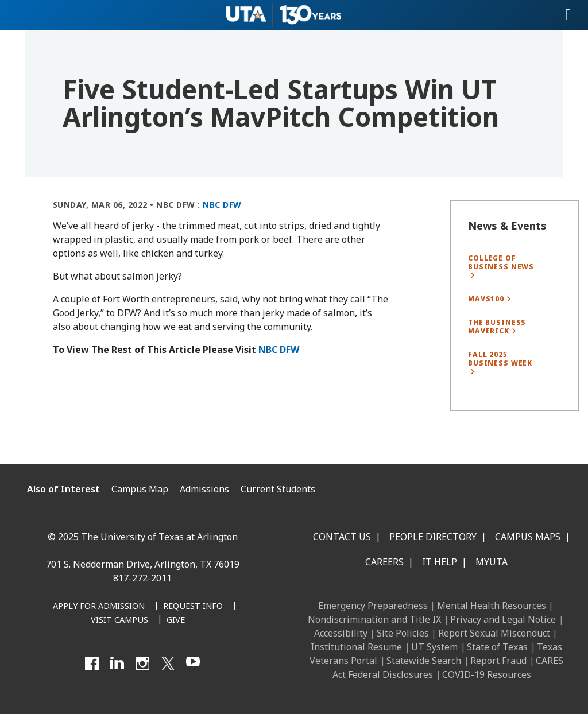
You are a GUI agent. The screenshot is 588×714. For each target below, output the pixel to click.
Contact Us (342, 537)
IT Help (440, 562)
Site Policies (403, 633)
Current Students (278, 489)
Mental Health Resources (492, 606)
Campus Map (140, 489)
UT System (434, 647)
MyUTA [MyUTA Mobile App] (492, 562)
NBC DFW (279, 350)
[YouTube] (193, 663)
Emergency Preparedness (373, 606)
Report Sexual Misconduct (494, 633)
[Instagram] (142, 663)
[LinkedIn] (117, 663)
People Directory (433, 537)
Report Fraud (498, 661)
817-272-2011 (142, 578)
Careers (384, 562)
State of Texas (497, 647)
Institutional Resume (356, 647)
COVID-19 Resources (487, 674)
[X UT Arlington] (168, 663)
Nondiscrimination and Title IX (374, 619)
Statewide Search (424, 661)
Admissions (204, 489)
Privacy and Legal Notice (503, 619)
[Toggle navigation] (568, 15)
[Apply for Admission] (99, 607)
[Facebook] (92, 663)
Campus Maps (528, 537)
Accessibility (341, 633)
